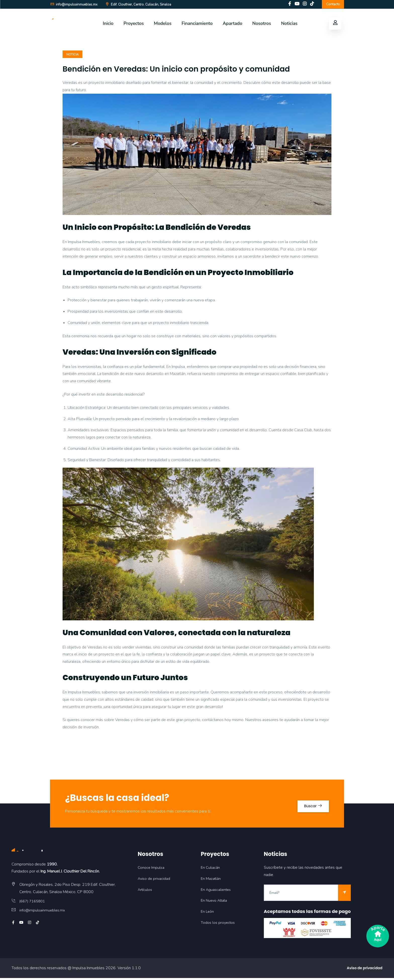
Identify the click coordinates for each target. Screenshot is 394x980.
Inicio (108, 25)
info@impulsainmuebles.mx (75, 5)
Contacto (332, 5)
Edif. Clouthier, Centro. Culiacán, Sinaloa (142, 5)
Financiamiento (197, 25)
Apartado (232, 25)
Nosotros (262, 25)
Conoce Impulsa (152, 870)
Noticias (289, 25)
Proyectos (134, 25)
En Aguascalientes (217, 892)
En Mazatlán (211, 881)
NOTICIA (73, 56)
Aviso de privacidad (155, 881)
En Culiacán (211, 870)
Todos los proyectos (219, 925)
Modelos (163, 25)
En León (208, 914)
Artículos (146, 892)
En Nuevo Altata (215, 903)
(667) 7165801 (34, 903)
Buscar (309, 806)
